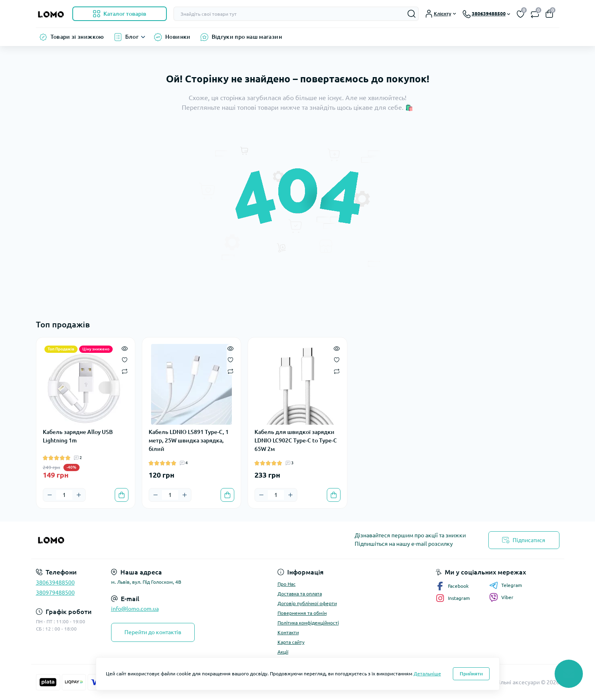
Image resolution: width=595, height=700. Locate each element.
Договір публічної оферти (307, 603)
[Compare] (125, 371)
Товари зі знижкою (77, 37)
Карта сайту (291, 642)
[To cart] (122, 495)
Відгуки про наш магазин (247, 37)
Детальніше (427, 674)
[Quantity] (64, 495)
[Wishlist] (125, 359)
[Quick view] (125, 348)
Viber (501, 597)
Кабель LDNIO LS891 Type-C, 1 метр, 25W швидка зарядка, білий (189, 440)
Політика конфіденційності (308, 623)
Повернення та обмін (302, 613)
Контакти (288, 632)
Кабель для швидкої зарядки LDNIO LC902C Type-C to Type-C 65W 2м (296, 440)
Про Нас (287, 584)
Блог (132, 37)
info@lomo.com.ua (135, 609)
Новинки (178, 37)
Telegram (506, 585)
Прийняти (471, 674)
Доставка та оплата (300, 594)
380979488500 (55, 593)
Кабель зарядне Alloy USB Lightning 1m (78, 436)
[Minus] (50, 495)
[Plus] (79, 495)
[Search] (412, 14)
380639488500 (55, 583)
